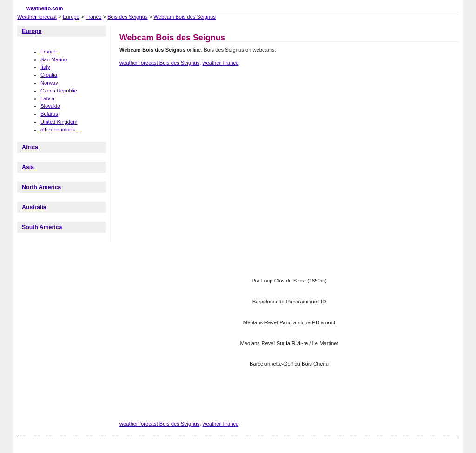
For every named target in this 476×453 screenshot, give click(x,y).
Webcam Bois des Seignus (185, 17)
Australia (34, 207)
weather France (220, 63)
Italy (45, 67)
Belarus (49, 114)
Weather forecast (37, 17)
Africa (30, 147)
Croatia (49, 75)
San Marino (54, 59)
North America (41, 187)
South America (42, 227)
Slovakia (50, 106)
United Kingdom (59, 122)
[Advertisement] (289, 106)
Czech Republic (59, 91)
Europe (71, 17)
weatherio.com (45, 8)
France (94, 17)
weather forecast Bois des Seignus (159, 63)
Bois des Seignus (127, 17)
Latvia (47, 98)
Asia (28, 167)
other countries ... (60, 130)
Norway (49, 83)
